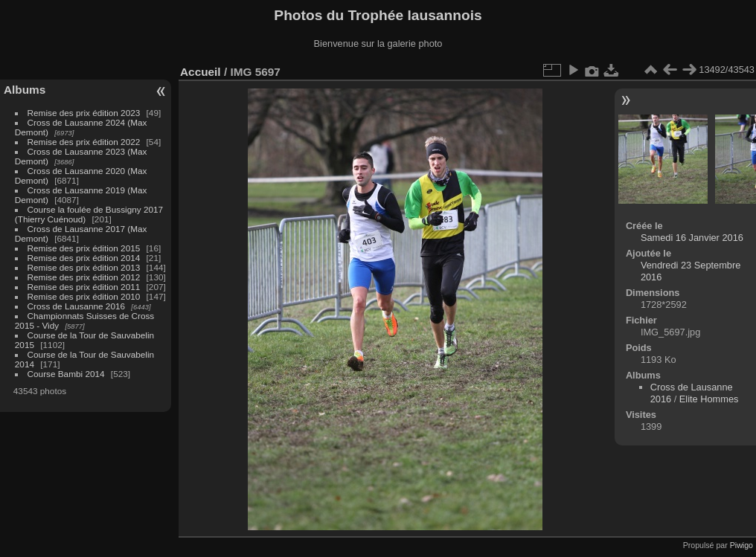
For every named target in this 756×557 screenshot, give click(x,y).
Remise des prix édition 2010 (84, 296)
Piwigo (741, 545)
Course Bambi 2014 (66, 374)
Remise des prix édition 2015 (84, 248)
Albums (25, 90)
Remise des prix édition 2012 (84, 277)
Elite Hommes (709, 399)
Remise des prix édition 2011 (84, 287)
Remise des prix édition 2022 (84, 142)
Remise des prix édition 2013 (84, 267)
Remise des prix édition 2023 (84, 113)
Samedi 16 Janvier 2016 (692, 238)
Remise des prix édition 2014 (84, 258)
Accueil (201, 72)
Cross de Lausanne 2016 (76, 306)
